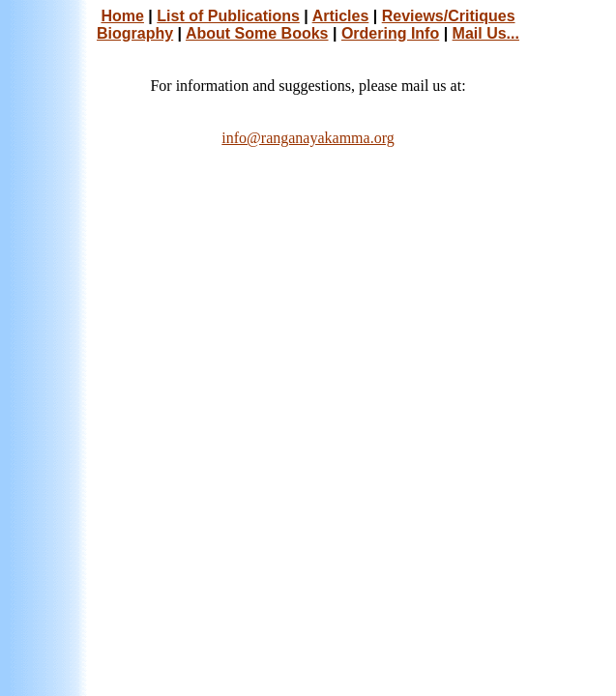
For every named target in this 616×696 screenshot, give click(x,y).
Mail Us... (486, 33)
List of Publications (228, 16)
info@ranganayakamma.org (308, 138)
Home (122, 16)
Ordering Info (390, 33)
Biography (135, 33)
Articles (341, 16)
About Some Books (257, 33)
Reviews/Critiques (449, 16)
